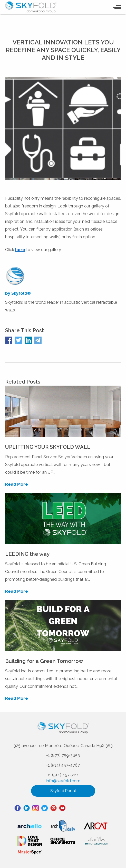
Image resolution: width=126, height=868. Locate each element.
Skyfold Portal (63, 791)
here (20, 250)
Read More (17, 484)
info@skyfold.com (63, 781)
